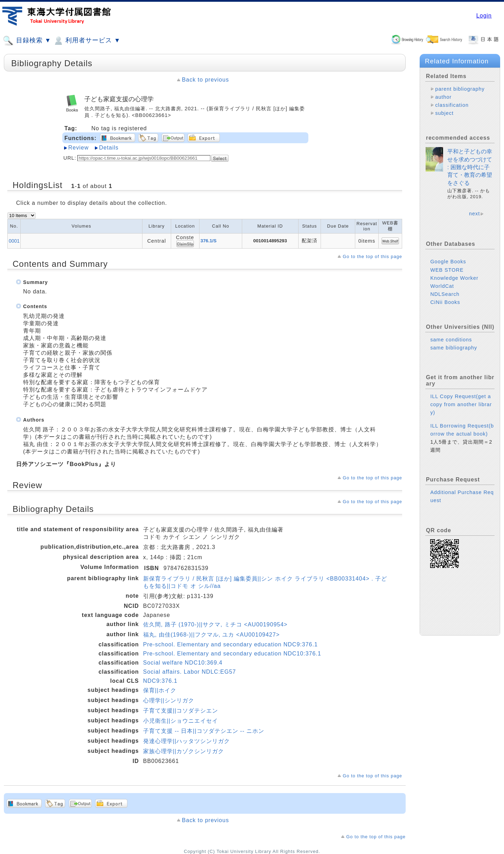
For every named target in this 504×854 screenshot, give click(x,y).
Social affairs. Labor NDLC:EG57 (190, 672)
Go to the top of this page (372, 256)
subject (444, 113)
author (443, 97)
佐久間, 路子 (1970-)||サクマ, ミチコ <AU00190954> (215, 624)
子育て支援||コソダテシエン (181, 711)
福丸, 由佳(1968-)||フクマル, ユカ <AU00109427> (211, 635)
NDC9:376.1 (160, 681)
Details (109, 148)
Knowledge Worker (454, 284)
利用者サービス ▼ (87, 41)
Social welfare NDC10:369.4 (183, 663)
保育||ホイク (160, 690)
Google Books (448, 267)
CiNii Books (445, 308)
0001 (14, 241)
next (474, 219)
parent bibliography (460, 89)
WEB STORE (447, 276)
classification (452, 105)
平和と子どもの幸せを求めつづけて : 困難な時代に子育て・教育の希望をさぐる (470, 173)
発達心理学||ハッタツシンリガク (187, 741)
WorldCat (442, 292)
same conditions (451, 345)
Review (78, 148)
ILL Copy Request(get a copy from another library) (461, 410)
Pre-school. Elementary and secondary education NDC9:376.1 (230, 644)
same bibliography (454, 353)
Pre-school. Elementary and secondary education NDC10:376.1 (232, 654)
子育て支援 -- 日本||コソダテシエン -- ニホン (204, 731)
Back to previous (205, 80)
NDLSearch (445, 300)
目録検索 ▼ (27, 41)
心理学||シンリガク (169, 700)
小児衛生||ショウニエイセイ (181, 721)
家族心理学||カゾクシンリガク (184, 751)
